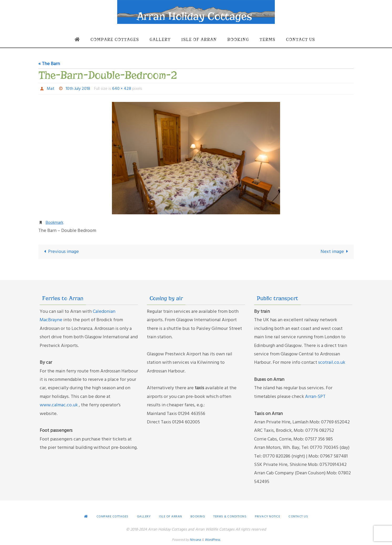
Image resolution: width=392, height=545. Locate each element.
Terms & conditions (230, 517)
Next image (336, 252)
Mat (51, 89)
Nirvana (195, 540)
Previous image (60, 252)
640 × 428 (122, 89)
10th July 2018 (78, 89)
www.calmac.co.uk (59, 405)
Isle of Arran (171, 517)
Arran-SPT (315, 397)
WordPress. (213, 540)
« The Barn (49, 64)
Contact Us (298, 517)
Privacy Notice (267, 517)
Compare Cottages (112, 517)
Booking (198, 517)
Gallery (144, 517)
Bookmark (55, 223)
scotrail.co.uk (332, 363)
